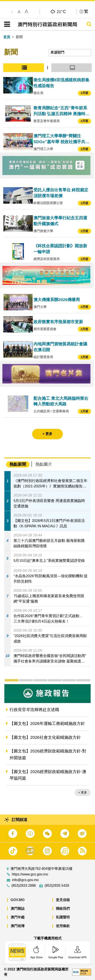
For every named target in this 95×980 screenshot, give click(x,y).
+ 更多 (83, 792)
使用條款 (63, 926)
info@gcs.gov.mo (25, 880)
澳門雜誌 (18, 909)
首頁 (7, 37)
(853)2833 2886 (24, 886)
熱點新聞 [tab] (18, 464)
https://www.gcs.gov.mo (30, 874)
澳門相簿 (18, 926)
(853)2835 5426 (57, 886)
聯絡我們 (63, 909)
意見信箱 (63, 900)
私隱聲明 (63, 917)
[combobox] (70, 53)
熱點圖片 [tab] (44, 464)
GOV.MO (18, 900)
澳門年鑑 (18, 917)
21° (61, 11)
